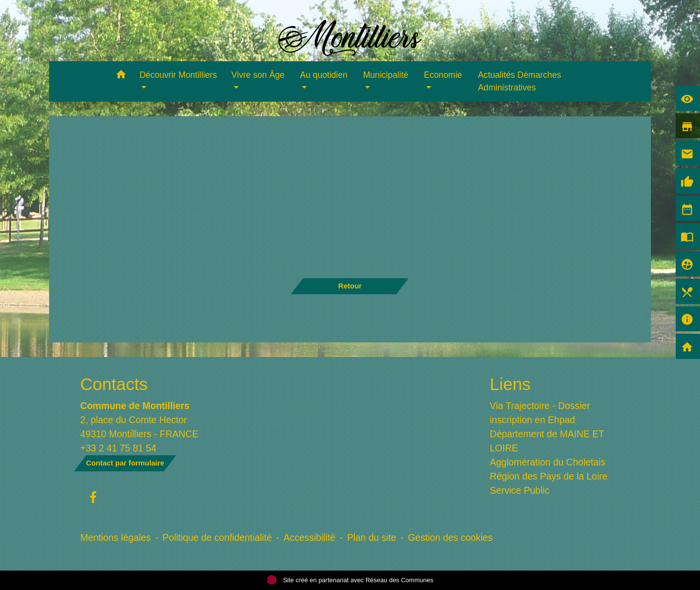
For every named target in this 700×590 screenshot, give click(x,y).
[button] (121, 76)
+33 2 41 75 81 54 (118, 448)
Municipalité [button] (386, 75)
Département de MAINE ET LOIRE (547, 441)
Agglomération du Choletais (548, 462)
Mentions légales (115, 537)
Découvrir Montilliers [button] (178, 75)
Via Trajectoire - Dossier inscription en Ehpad (540, 413)
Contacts (114, 384)
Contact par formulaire (125, 463)
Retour (350, 286)
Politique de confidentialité (217, 537)
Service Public (520, 490)
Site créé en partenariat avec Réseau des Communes (350, 580)
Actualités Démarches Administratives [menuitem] (519, 81)
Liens (510, 384)
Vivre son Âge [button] (258, 75)
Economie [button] (443, 75)
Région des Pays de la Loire (549, 476)
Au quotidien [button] (324, 75)
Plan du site (372, 537)
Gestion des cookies (450, 537)
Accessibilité (309, 537)
